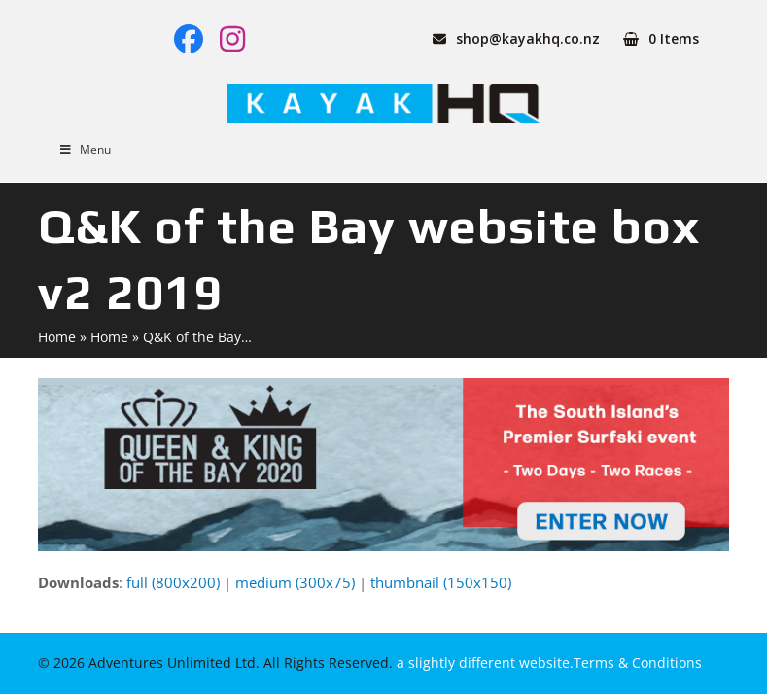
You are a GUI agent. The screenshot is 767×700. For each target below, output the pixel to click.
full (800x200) (173, 582)
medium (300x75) (295, 582)
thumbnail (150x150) (441, 582)
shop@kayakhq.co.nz (528, 38)
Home (57, 337)
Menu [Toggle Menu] (84, 149)
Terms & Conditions (638, 663)
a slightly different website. (483, 663)
